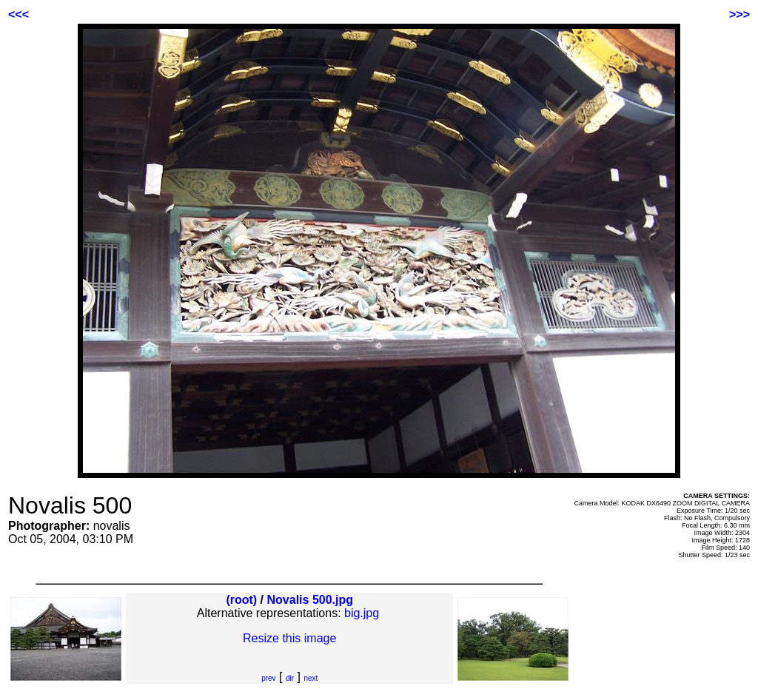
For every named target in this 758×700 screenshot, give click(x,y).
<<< (19, 14)
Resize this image (289, 638)
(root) (241, 600)
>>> (739, 14)
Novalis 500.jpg (311, 600)
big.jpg (362, 613)
